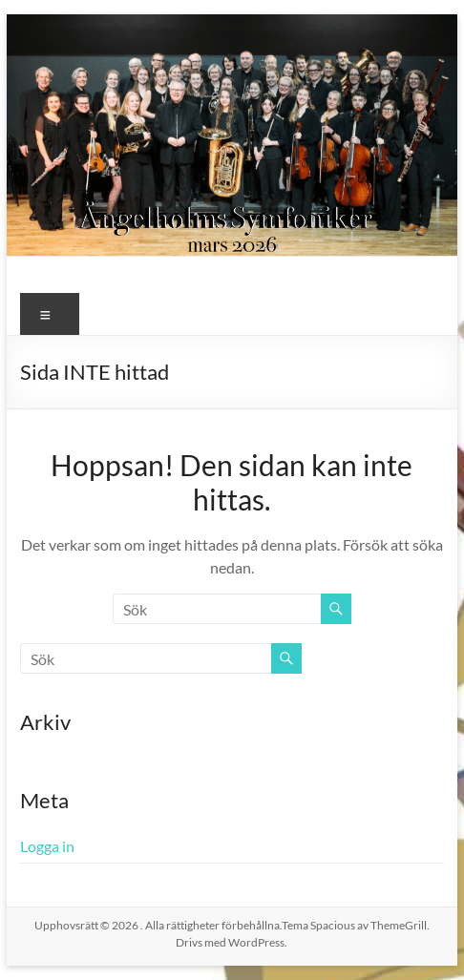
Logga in (47, 846)
